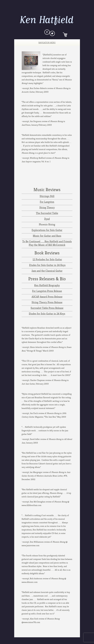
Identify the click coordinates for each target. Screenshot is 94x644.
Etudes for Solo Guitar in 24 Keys (47, 265)
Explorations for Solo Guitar (47, 230)
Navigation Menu (45, 43)
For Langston (47, 202)
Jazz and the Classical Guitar (47, 271)
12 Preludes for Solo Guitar (47, 259)
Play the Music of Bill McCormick (47, 245)
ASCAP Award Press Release (47, 297)
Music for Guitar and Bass (47, 236)
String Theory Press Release (47, 302)
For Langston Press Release (47, 291)
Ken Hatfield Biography (47, 285)
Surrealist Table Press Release (47, 308)
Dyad (47, 219)
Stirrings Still (47, 196)
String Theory (47, 207)
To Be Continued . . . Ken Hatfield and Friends (47, 241)
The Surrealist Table (47, 213)
